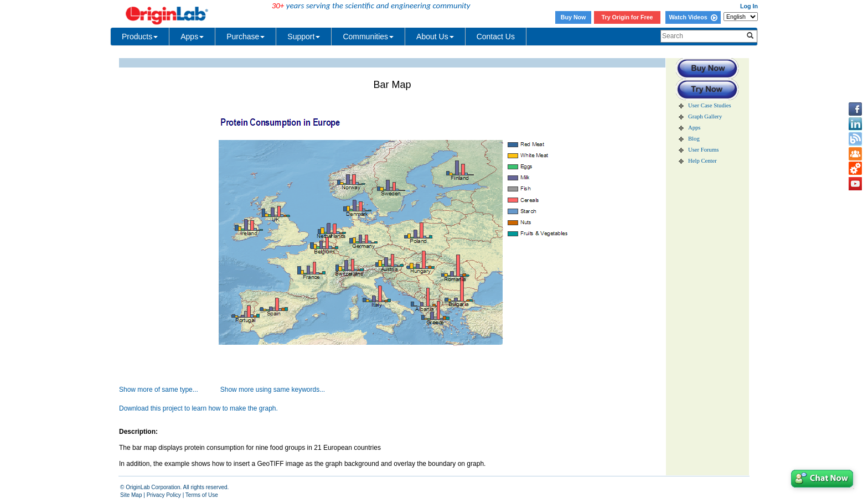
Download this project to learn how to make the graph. (198, 408)
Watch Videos (693, 17)
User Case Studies (710, 105)
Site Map (131, 495)
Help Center (702, 161)
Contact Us (496, 37)
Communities (368, 37)
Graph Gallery (705, 116)
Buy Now (573, 17)
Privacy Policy (164, 495)
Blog (694, 139)
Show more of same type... (159, 390)
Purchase (246, 37)
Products (140, 37)
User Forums (703, 150)
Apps (192, 37)
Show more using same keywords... (273, 390)
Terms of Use (202, 495)
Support (304, 37)
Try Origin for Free (627, 17)
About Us (435, 37)
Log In (749, 6)
